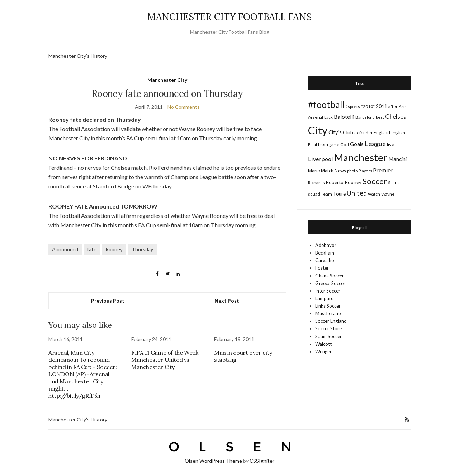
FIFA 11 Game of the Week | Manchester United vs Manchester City (166, 360)
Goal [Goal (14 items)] (345, 144)
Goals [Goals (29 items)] (357, 144)
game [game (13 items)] (334, 144)
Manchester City (167, 80)
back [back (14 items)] (328, 117)
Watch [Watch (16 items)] (374, 194)
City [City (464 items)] (318, 130)
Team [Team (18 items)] (326, 194)
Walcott (323, 344)
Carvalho (325, 260)
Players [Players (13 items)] (365, 171)
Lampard (325, 298)
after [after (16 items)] (393, 106)
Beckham (325, 253)
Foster (322, 268)
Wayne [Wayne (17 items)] (388, 194)
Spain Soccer (328, 336)
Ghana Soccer (330, 276)
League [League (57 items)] (375, 144)
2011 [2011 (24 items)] (382, 106)
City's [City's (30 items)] (335, 132)
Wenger (323, 351)
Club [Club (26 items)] (348, 132)
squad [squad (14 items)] (314, 194)
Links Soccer (328, 306)
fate (92, 249)
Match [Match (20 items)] (327, 171)
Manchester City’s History (78, 56)
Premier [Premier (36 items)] (383, 170)
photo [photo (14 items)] (352, 171)
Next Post (227, 301)
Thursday (142, 249)
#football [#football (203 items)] (326, 104)
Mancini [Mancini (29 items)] (398, 159)
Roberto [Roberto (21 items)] (335, 182)
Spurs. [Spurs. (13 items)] (394, 183)
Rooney (114, 249)
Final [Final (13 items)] (313, 144)
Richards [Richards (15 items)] (316, 183)
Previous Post (108, 301)
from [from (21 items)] (323, 144)
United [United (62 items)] (357, 193)
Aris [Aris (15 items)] (403, 106)
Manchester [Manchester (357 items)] (361, 157)
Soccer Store (328, 328)
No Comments (184, 107)
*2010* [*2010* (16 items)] (368, 106)
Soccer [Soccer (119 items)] (375, 181)
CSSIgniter (262, 461)
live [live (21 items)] (391, 144)
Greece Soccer (330, 283)
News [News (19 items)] (340, 171)
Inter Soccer (328, 291)
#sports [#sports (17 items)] (353, 106)
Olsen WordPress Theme (213, 461)
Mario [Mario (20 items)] (314, 171)
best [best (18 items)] (380, 117)
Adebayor (326, 245)
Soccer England (331, 321)
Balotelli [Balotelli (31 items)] (344, 117)
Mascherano (328, 313)
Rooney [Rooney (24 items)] (353, 182)
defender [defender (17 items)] (363, 133)
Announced (65, 249)
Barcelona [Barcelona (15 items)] (365, 117)
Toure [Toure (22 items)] (339, 194)
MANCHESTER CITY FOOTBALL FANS (229, 17)
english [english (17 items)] (398, 133)
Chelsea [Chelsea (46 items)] (396, 116)
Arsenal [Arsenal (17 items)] (316, 117)
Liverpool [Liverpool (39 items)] (321, 159)
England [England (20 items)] (382, 132)
